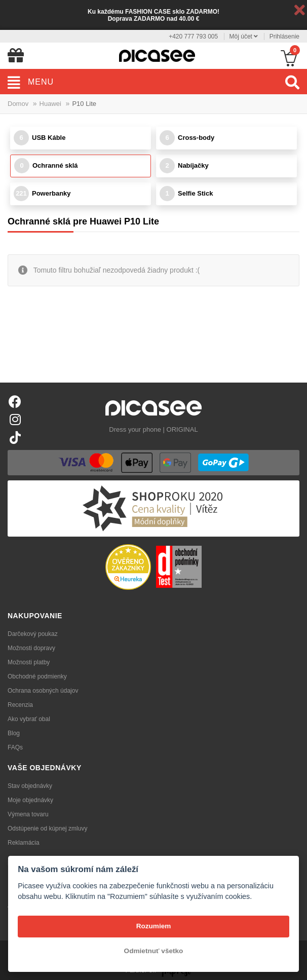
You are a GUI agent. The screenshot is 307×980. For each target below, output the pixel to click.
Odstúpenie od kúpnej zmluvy (47, 828)
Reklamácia (24, 843)
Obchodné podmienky (37, 676)
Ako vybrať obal (29, 719)
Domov (18, 104)
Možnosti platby (29, 662)
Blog (14, 733)
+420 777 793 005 (193, 36)
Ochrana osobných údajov (43, 691)
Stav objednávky (30, 786)
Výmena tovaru (28, 814)
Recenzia (20, 705)
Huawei (50, 104)
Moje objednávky (30, 800)
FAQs (15, 747)
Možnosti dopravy (31, 648)
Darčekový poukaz (33, 634)
